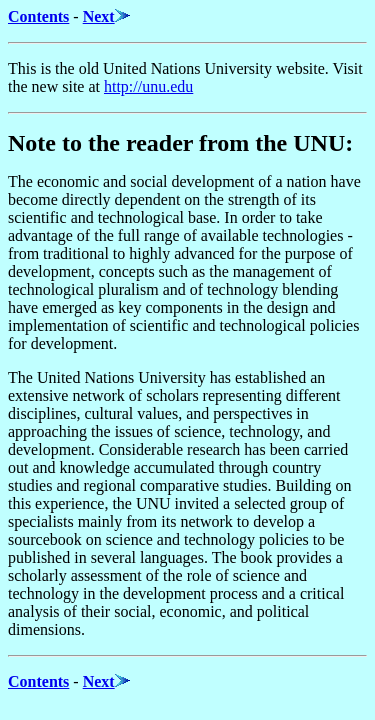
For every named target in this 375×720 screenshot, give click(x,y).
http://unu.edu (148, 86)
